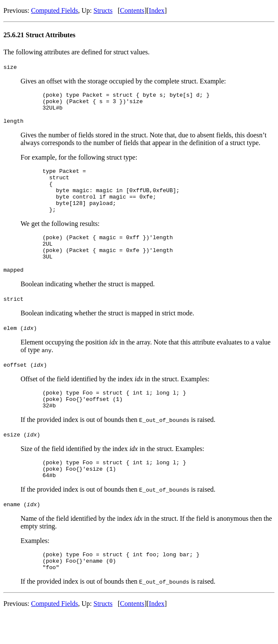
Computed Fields (54, 10)
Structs (103, 10)
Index (157, 10)
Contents (132, 10)
